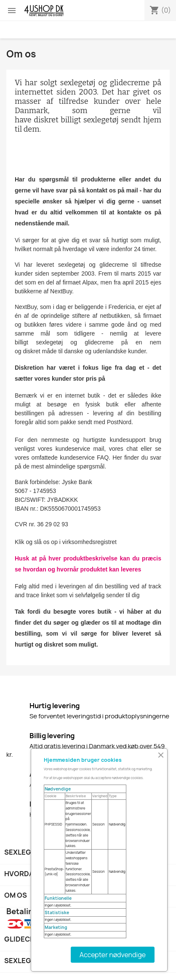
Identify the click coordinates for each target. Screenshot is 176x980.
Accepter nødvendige (113, 955)
